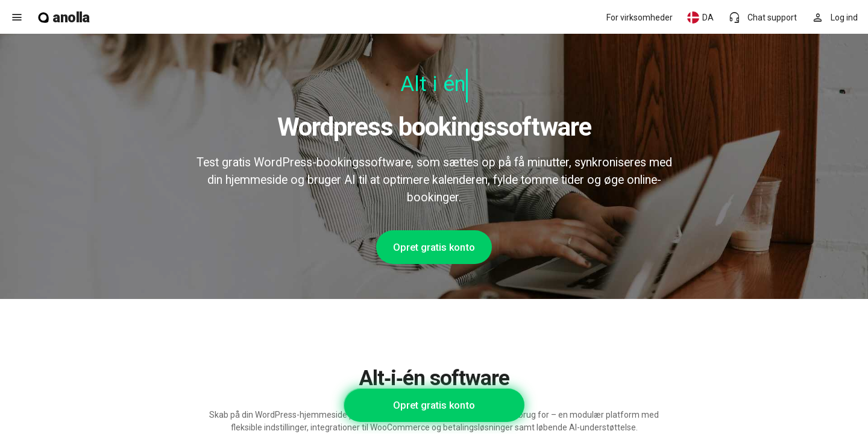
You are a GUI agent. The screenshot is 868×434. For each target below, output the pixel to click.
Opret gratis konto (434, 247)
